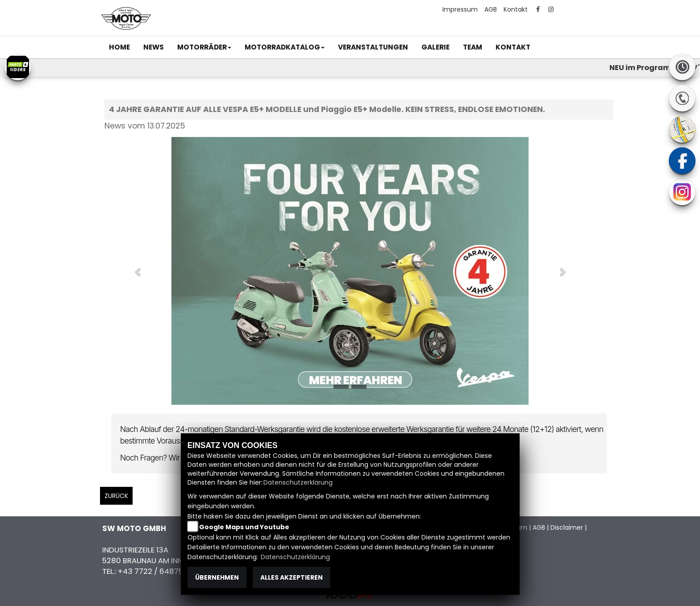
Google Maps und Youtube (244, 527)
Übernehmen (217, 577)
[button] (204, 47)
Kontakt (516, 9)
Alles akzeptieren (292, 577)
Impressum (460, 9)
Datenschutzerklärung (298, 482)
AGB (491, 9)
